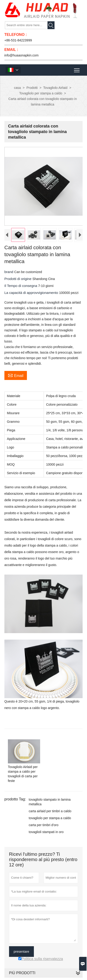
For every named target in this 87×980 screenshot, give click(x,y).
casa (17, 88)
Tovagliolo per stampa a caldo (41, 93)
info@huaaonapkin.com (21, 55)
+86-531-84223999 (18, 40)
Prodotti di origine (18, 279)
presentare (21, 952)
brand (9, 272)
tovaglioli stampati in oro (46, 832)
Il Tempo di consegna (21, 286)
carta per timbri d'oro (44, 825)
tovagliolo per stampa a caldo (50, 818)
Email (16, 375)
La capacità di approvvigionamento (32, 293)
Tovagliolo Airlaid (55, 88)
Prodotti (32, 88)
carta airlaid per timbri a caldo (50, 811)
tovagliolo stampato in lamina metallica (50, 802)
